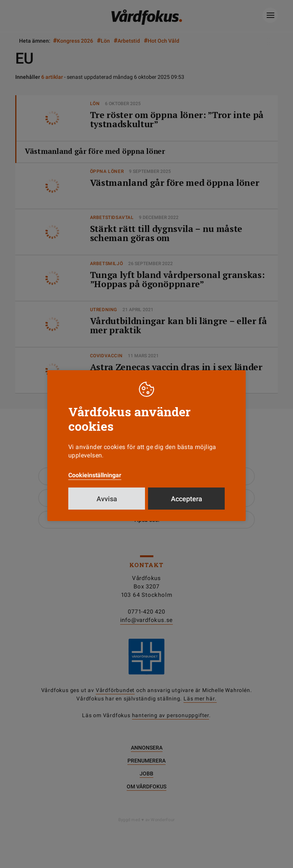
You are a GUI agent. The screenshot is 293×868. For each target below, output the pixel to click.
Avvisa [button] (107, 499)
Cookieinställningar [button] (95, 475)
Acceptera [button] (187, 499)
